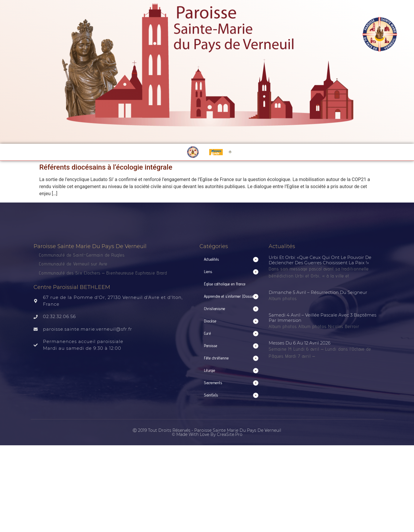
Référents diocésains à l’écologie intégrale (106, 167)
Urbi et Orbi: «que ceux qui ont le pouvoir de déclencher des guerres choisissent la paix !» (320, 260)
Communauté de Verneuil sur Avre (73, 264)
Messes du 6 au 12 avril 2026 (300, 343)
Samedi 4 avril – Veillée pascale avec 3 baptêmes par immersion (322, 318)
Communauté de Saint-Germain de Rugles (82, 255)
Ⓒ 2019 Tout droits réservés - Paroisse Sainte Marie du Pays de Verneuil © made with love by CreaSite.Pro (207, 432)
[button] (231, 259)
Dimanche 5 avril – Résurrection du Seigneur (318, 292)
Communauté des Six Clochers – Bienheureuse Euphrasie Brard (104, 273)
